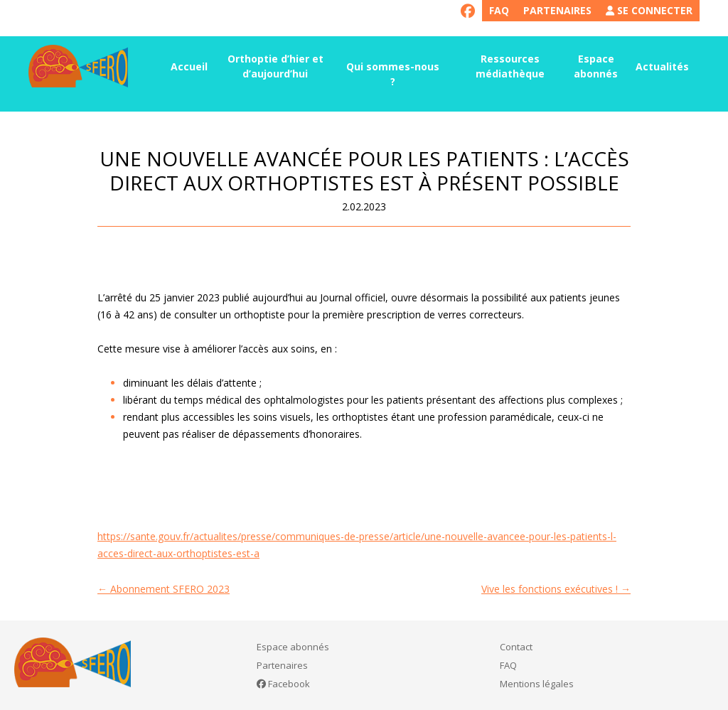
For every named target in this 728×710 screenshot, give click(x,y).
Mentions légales (537, 684)
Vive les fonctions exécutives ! (556, 589)
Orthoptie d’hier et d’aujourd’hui (275, 66)
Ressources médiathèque (510, 66)
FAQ (499, 10)
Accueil (189, 66)
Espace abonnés (596, 66)
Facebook (283, 684)
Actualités (662, 66)
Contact (516, 647)
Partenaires (557, 10)
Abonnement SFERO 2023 (164, 589)
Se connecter (649, 10)
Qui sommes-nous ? (393, 74)
